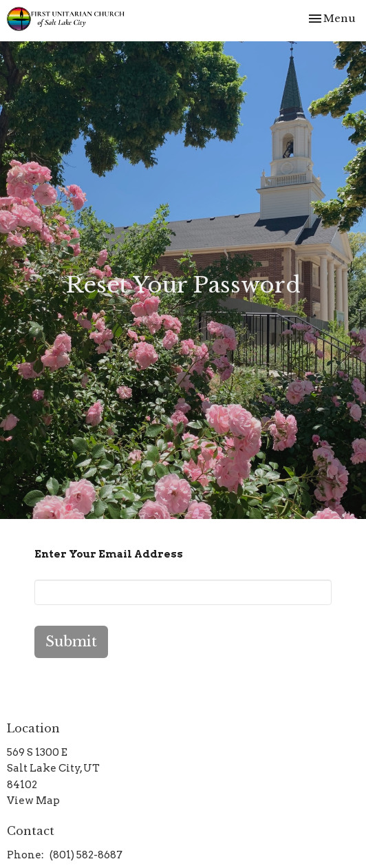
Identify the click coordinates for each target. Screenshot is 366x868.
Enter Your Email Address (109, 554)
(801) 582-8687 (86, 855)
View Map (33, 801)
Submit (71, 642)
